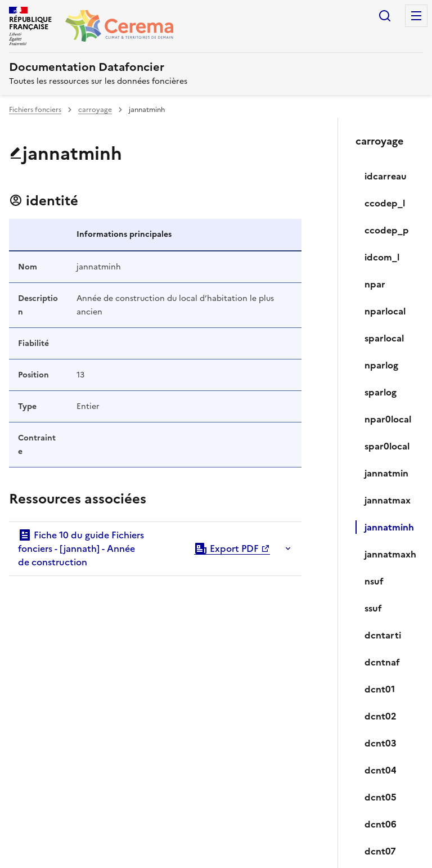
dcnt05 (381, 797)
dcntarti (383, 635)
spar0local (387, 446)
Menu (416, 16)
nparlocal (385, 311)
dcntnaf (382, 662)
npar (375, 284)
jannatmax (388, 500)
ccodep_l (385, 203)
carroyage (95, 110)
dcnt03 (381, 743)
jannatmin (386, 473)
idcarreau (386, 176)
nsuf (374, 581)
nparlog (381, 365)
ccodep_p (387, 230)
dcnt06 (381, 824)
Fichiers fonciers (35, 110)
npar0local (388, 419)
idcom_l (382, 257)
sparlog (381, 392)
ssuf (373, 608)
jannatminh (389, 527)
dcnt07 (380, 851)
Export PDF (226, 548)
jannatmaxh (389, 554)
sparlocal (384, 338)
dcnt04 (381, 770)
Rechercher (385, 16)
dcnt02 (381, 716)
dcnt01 (380, 689)
